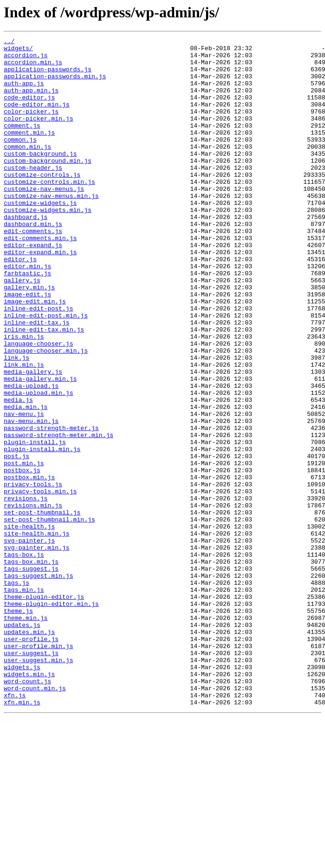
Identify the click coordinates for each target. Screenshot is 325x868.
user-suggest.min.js (38, 785)
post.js (17, 540)
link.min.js (24, 430)
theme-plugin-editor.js (44, 709)
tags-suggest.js (31, 675)
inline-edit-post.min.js (46, 371)
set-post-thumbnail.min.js (49, 616)
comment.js (22, 143)
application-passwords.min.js (55, 84)
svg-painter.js (29, 642)
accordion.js (26, 59)
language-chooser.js (38, 405)
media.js (18, 473)
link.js (17, 422)
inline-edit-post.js (38, 363)
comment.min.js (29, 152)
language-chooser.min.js (46, 414)
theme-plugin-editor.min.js (51, 717)
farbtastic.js (27, 321)
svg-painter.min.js (37, 650)
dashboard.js (26, 253)
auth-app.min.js (31, 101)
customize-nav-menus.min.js (51, 228)
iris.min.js (24, 397)
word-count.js (27, 810)
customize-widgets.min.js (48, 245)
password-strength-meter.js (51, 506)
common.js (20, 160)
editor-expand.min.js (40, 295)
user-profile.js (31, 760)
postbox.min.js (29, 566)
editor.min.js (27, 312)
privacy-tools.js (33, 574)
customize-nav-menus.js (44, 219)
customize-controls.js (42, 203)
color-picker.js (31, 127)
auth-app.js (24, 93)
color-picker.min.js (38, 135)
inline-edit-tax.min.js (44, 388)
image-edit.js (27, 346)
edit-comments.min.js (40, 279)
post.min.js (24, 549)
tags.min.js (24, 701)
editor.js (20, 304)
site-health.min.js (37, 633)
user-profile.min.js (38, 768)
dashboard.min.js (33, 262)
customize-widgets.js (40, 236)
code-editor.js (29, 110)
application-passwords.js (48, 76)
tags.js (17, 692)
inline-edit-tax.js (37, 380)
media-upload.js (31, 456)
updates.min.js (29, 751)
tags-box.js (24, 658)
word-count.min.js (35, 819)
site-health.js (29, 625)
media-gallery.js (33, 439)
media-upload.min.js (38, 464)
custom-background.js (40, 177)
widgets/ (18, 51)
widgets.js (22, 793)
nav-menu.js (24, 490)
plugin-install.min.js (42, 532)
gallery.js (22, 329)
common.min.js (27, 169)
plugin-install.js (35, 523)
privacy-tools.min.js (40, 582)
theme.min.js (26, 734)
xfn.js (15, 827)
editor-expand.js (33, 287)
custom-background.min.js (48, 186)
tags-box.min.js (31, 667)
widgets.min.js (29, 802)
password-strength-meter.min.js (59, 515)
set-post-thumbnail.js (42, 608)
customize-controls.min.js (49, 211)
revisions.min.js (33, 599)
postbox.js (22, 557)
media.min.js (26, 481)
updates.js (22, 743)
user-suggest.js (31, 777)
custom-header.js (33, 194)
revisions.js (26, 591)
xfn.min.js (22, 836)
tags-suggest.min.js (38, 684)
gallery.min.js (29, 338)
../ (9, 42)
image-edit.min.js (35, 355)
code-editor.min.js (37, 118)
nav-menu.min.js (31, 498)
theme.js (18, 726)
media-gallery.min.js (40, 447)
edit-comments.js (33, 270)
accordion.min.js (33, 68)
